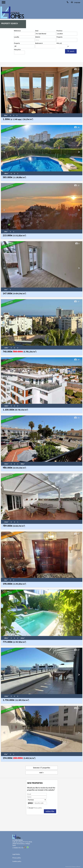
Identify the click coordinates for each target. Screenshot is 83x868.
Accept (35, 808)
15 (77, 534)
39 (77, 360)
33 (77, 418)
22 (77, 69)
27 (77, 650)
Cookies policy (17, 861)
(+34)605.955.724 (19, 848)
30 (77, 592)
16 (77, 127)
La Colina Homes (18, 840)
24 (77, 476)
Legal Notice (16, 854)
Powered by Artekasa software (73, 867)
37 (77, 301)
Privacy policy (38, 808)
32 (77, 185)
